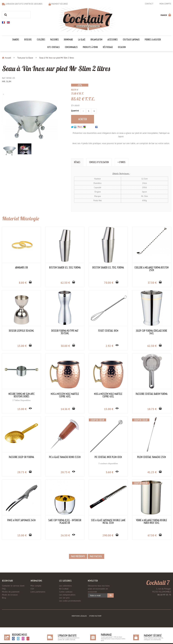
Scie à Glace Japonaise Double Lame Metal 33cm (108, 522)
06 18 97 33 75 (164, 595)
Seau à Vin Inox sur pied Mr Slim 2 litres (56, 68)
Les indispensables (67, 595)
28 (22, 472)
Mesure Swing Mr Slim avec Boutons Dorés (21, 395)
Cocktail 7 (158, 583)
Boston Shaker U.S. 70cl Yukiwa (108, 268)
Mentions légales (79, 616)
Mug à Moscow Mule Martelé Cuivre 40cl (65, 395)
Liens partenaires (38, 592)
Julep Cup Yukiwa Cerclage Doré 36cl (152, 332)
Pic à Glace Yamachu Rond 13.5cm (65, 457)
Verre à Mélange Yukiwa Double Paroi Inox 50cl (152, 522)
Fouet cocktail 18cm (108, 331)
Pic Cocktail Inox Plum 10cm (108, 457)
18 (152, 409)
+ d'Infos (122, 162)
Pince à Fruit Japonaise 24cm (22, 520)
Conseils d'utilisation (99, 162)
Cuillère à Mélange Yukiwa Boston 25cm (152, 269)
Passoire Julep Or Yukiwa (22, 457)
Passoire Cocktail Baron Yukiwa (151, 394)
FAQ (4, 589)
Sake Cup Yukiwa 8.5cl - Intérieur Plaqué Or (65, 522)
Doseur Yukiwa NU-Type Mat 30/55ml (65, 332)
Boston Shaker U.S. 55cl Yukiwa (65, 268)
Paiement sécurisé (60, 4)
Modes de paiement (11, 592)
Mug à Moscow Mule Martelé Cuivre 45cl (108, 395)
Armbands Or (22, 268)
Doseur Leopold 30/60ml (22, 331)
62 (65, 283)
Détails (77, 162)
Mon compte (165, 4)
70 (109, 283)
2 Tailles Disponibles (21, 400)
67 (152, 535)
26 (65, 535)
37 (152, 283)
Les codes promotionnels (70, 601)
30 (65, 346)
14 (65, 409)
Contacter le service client (13, 586)
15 (22, 346)
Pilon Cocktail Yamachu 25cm (152, 457)
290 (108, 535)
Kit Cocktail (64, 589)
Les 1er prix (64, 598)
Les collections (66, 586)
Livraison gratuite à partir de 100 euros (24, 4)
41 (152, 472)
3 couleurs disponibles (108, 463)
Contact (149, 4)
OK (111, 595)
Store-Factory (95, 616)
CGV (32, 589)
